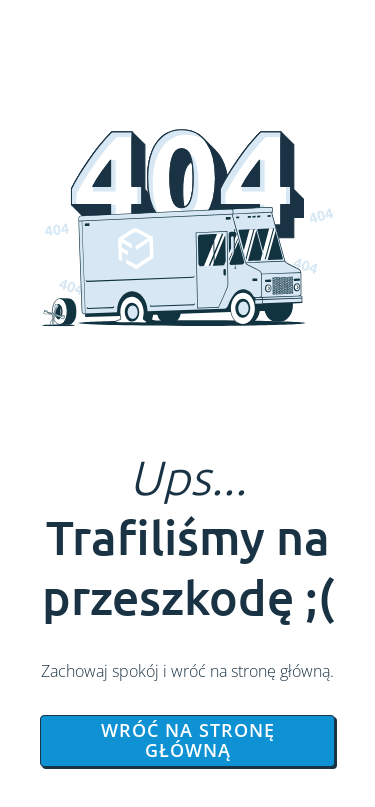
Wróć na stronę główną (188, 740)
